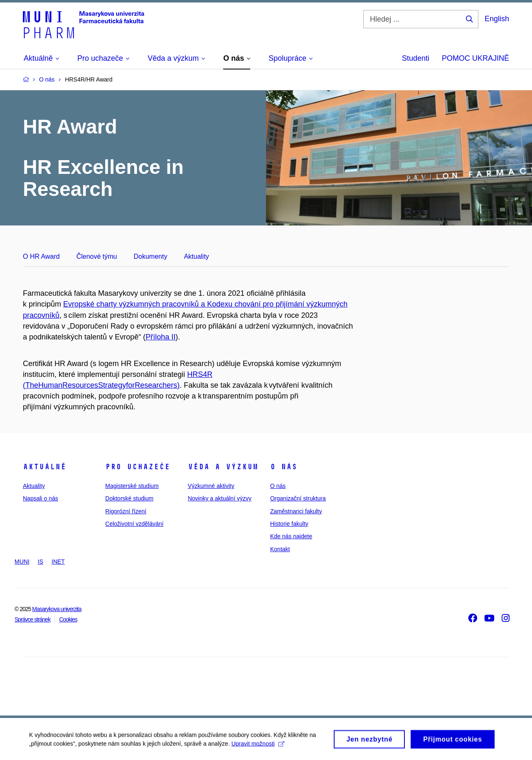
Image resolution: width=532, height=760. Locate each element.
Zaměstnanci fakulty (296, 511)
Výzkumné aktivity (211, 486)
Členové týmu (97, 256)
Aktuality (196, 256)
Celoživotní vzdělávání (134, 524)
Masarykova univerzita (57, 609)
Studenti (416, 58)
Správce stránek (32, 619)
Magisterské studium (132, 486)
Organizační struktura (298, 498)
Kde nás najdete (291, 536)
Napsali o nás (41, 498)
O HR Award (41, 256)
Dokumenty (150, 256)
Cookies (68, 619)
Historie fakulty (289, 524)
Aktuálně (44, 467)
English (497, 19)
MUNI (22, 562)
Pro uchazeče (138, 467)
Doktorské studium (129, 498)
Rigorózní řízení (126, 511)
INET (58, 562)
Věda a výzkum (223, 467)
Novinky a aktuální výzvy (220, 498)
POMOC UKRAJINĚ (475, 58)
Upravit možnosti (258, 746)
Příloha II (160, 337)
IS (41, 562)
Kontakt (280, 549)
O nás (284, 467)
